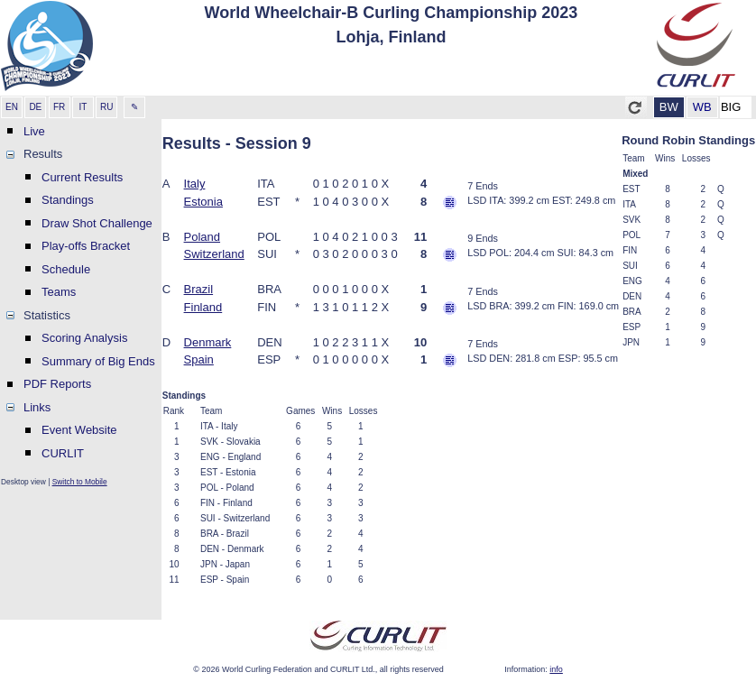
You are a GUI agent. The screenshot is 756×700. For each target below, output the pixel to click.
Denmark (208, 342)
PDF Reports (57, 384)
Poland (202, 237)
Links (37, 407)
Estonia (203, 202)
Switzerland (214, 254)
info (556, 669)
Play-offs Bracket (86, 246)
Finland (203, 307)
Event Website (79, 430)
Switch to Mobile (80, 482)
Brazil (199, 289)
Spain (199, 359)
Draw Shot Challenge (97, 223)
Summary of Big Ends (98, 361)
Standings (68, 200)
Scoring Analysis (84, 338)
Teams (59, 292)
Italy (195, 184)
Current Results (82, 177)
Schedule (66, 269)
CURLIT (63, 453)
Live (34, 131)
